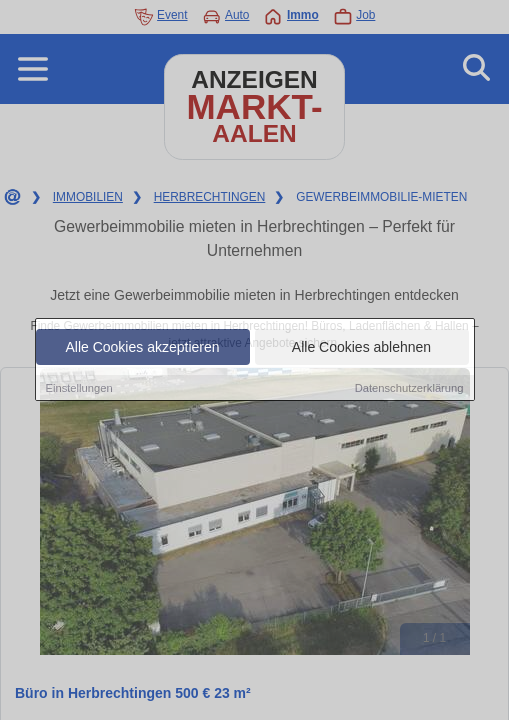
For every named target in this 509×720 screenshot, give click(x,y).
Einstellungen (79, 389)
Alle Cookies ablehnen (361, 348)
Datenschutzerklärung (409, 389)
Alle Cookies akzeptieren (142, 348)
